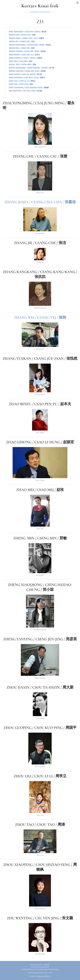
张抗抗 (40, 277)
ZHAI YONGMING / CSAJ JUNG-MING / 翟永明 (28, 32)
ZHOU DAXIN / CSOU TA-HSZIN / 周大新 (25, 74)
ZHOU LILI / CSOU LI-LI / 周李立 (22, 81)
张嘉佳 (70, 202)
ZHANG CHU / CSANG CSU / (36, 156)
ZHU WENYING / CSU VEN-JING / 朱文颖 (25, 91)
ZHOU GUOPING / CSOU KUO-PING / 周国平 (27, 78)
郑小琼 (48, 590)
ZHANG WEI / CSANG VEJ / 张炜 (22, 48)
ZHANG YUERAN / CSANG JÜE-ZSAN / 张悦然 (27, 51)
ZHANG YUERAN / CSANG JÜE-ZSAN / (35, 359)
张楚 (64, 156)
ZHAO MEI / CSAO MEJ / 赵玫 (21, 61)
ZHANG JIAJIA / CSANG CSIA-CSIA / (35, 202)
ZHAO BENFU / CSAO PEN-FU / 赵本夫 (24, 55)
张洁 (62, 243)
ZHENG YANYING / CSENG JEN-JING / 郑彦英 (27, 71)
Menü (77, 3)
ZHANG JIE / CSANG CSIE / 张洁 (22, 41)
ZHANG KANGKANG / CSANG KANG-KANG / (40, 272)
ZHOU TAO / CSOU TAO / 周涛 (21, 84)
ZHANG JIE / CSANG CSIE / (36, 243)
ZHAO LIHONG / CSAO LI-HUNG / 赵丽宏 (26, 58)
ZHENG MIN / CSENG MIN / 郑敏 (22, 64)
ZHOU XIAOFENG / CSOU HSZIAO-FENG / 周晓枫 (29, 87)
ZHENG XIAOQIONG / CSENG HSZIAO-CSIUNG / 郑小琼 (32, 68)
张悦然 (72, 359)
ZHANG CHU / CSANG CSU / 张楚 (22, 35)
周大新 (68, 687)
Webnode (40, 976)
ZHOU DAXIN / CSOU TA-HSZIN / (35, 687)
